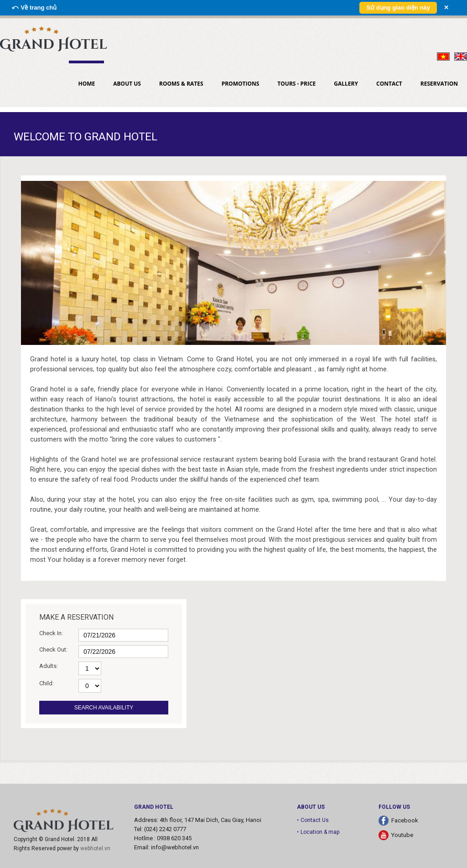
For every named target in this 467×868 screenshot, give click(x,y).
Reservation (439, 84)
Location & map (320, 832)
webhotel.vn (95, 848)
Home (86, 84)
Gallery (346, 84)
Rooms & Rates (181, 84)
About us (127, 84)
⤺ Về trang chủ (34, 8)
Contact (389, 84)
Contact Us (315, 820)
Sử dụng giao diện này (398, 8)
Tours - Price (296, 84)
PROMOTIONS (241, 84)
